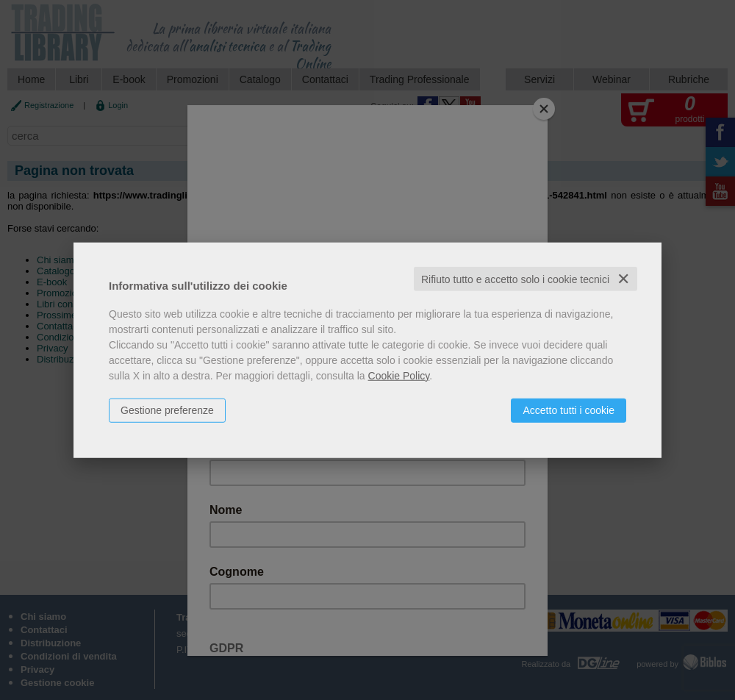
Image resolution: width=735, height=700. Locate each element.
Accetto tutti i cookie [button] (569, 410)
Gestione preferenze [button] (167, 410)
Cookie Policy (399, 375)
